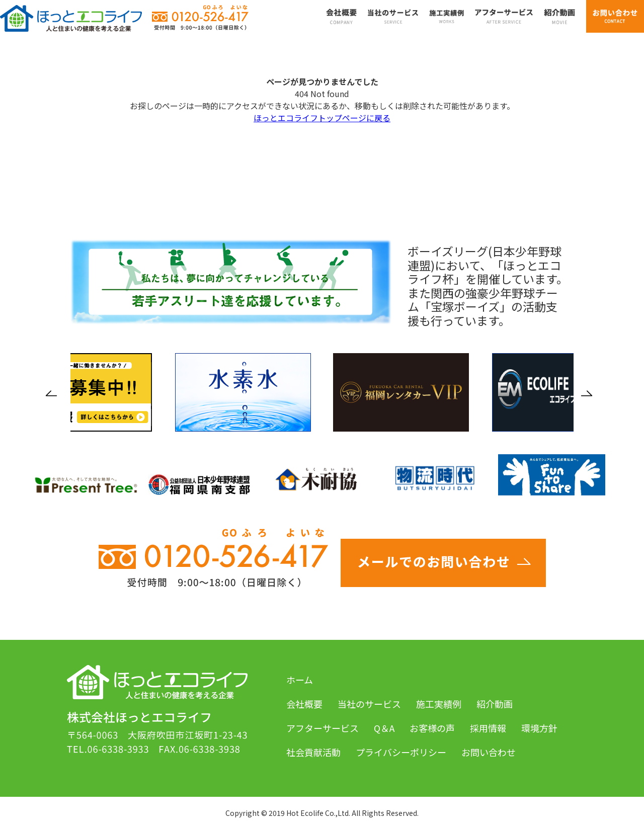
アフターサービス (323, 728)
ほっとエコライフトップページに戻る (322, 118)
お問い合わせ (489, 752)
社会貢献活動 (313, 752)
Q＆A (384, 728)
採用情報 (488, 728)
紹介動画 (495, 704)
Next (590, 393)
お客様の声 (432, 728)
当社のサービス (369, 704)
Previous (54, 393)
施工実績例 (439, 704)
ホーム (300, 680)
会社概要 (304, 704)
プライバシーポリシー (401, 752)
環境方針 (539, 728)
